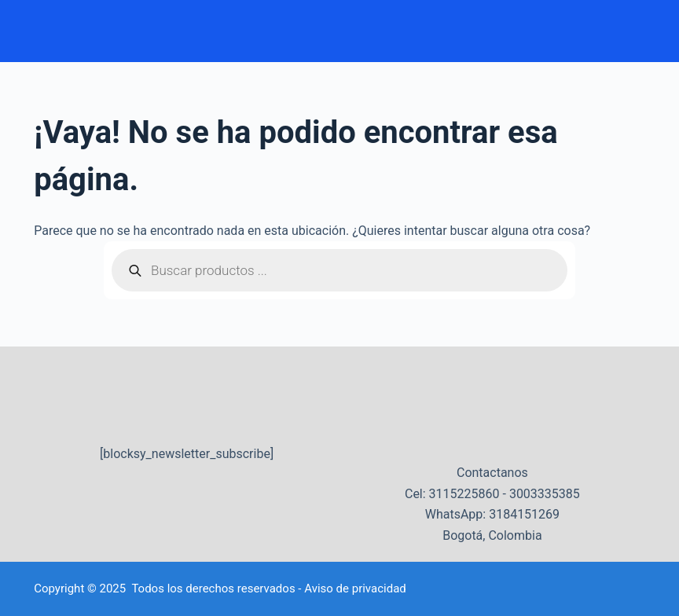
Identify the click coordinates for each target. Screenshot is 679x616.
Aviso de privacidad (355, 588)
